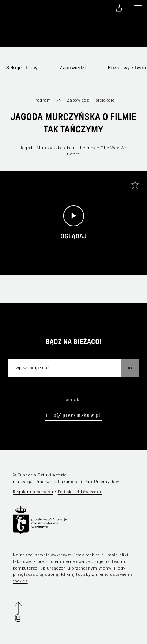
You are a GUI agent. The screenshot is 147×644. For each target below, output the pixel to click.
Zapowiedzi (73, 68)
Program (42, 100)
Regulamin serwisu (33, 492)
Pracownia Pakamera (57, 482)
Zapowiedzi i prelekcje (91, 100)
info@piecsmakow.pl (73, 415)
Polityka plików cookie (80, 492)
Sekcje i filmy (22, 68)
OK (130, 367)
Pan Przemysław (102, 482)
